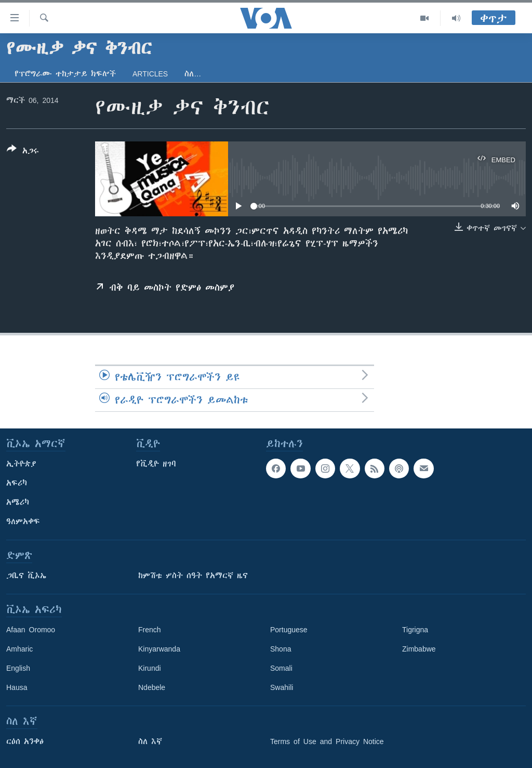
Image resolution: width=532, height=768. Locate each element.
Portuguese (289, 630)
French (150, 630)
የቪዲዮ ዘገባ (156, 464)
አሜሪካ (18, 502)
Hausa (17, 687)
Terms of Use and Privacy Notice (327, 741)
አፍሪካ (17, 483)
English (18, 668)
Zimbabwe (419, 649)
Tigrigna (415, 630)
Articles (150, 74)
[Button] (23, 152)
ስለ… (193, 74)
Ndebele (152, 687)
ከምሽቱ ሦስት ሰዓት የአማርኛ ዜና (193, 576)
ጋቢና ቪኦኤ (26, 576)
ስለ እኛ (150, 741)
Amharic (19, 649)
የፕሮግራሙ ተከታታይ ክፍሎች (65, 74)
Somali (281, 668)
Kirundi (150, 668)
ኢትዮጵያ (21, 464)
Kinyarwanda (159, 649)
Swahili (282, 687)
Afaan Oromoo (31, 630)
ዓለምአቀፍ (23, 522)
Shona (281, 649)
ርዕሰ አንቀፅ (25, 741)
